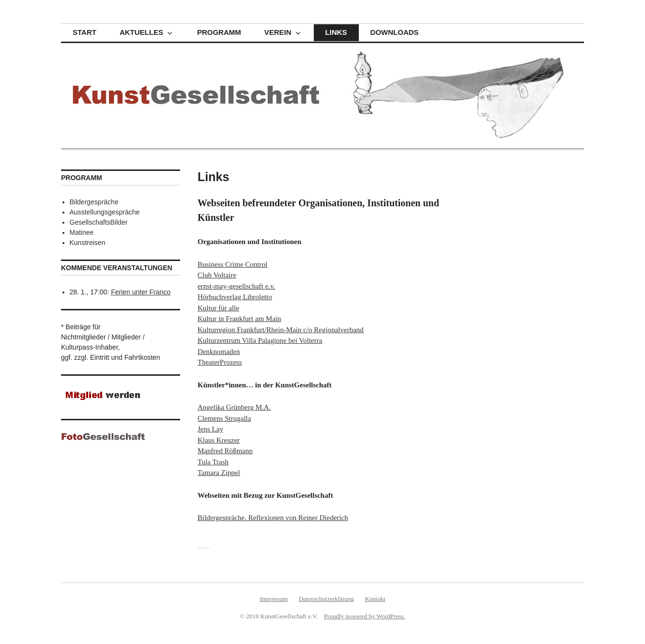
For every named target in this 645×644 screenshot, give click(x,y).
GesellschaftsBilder (99, 222)
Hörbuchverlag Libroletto (235, 297)
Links (336, 32)
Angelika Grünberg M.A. (234, 407)
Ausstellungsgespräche (105, 212)
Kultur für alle (218, 308)
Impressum (274, 599)
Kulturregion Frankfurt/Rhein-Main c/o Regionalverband (281, 330)
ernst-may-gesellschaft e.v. (236, 286)
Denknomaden (219, 352)
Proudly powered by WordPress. (365, 616)
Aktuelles (141, 32)
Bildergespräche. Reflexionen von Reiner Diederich (273, 518)
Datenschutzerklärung (326, 599)
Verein (278, 32)
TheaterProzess (220, 362)
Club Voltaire (217, 275)
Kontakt (375, 599)
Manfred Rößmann (225, 451)
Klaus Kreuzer (219, 440)
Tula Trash (213, 462)
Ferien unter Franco (141, 292)
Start (84, 32)
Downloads (395, 32)
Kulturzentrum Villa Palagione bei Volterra (260, 340)
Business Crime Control (232, 264)
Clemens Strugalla (224, 418)
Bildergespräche (94, 202)
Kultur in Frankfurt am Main (239, 319)
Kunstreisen (88, 243)
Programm (219, 32)
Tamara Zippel (219, 473)
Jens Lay (210, 429)
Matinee (82, 232)
